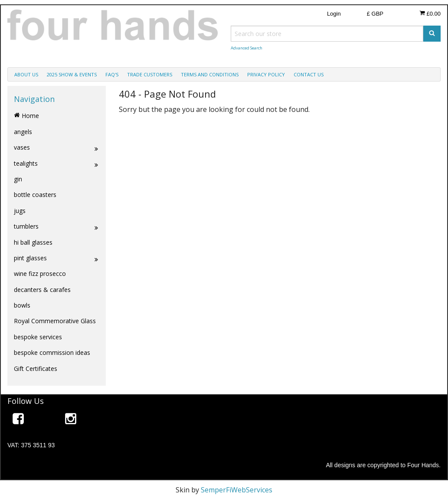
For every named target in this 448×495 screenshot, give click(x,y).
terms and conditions (210, 74)
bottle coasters (35, 195)
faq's (112, 74)
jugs (20, 211)
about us (26, 74)
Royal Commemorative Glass (55, 321)
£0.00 (430, 13)
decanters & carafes (42, 290)
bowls (22, 305)
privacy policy (266, 74)
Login (334, 14)
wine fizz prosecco (40, 274)
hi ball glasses (33, 242)
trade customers (150, 74)
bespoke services (38, 337)
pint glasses (57, 258)
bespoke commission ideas (52, 352)
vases (57, 148)
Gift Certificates (36, 369)
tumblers (57, 226)
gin (18, 179)
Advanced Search (247, 48)
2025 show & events (72, 74)
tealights (57, 164)
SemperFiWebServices (237, 490)
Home (26, 116)
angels (23, 132)
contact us (309, 74)
